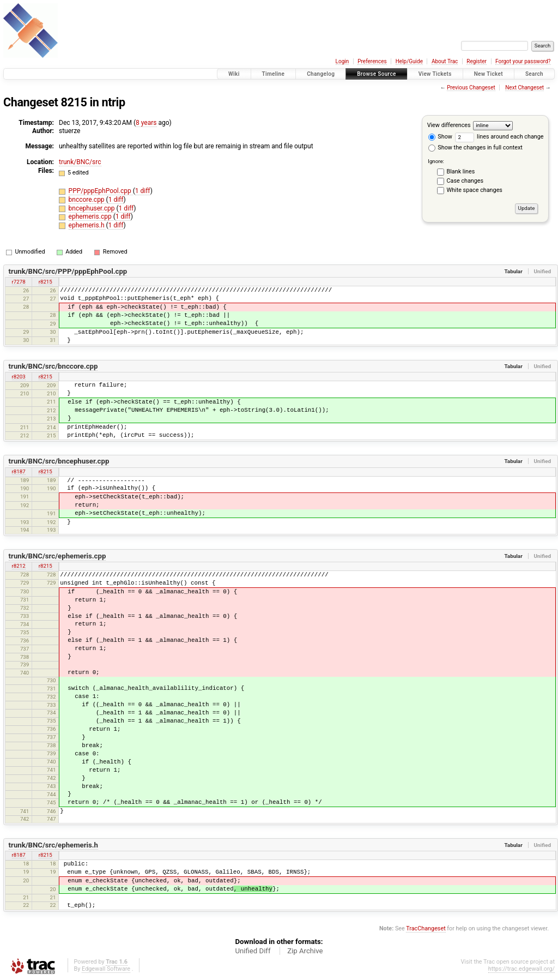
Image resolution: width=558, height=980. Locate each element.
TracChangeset (426, 928)
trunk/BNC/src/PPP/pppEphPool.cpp (68, 271)
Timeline (274, 74)
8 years (146, 123)
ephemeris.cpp (91, 217)
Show (440, 137)
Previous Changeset (471, 88)
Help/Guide (409, 61)
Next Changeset (524, 88)
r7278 (19, 282)
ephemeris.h (87, 225)
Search (534, 74)
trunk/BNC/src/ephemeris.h (53, 845)
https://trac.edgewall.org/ (521, 969)
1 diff (143, 191)
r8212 (19, 566)
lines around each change (499, 137)
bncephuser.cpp (93, 208)
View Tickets (435, 74)
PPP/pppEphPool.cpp (101, 191)
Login (342, 61)
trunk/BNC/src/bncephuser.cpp (59, 461)
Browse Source (377, 74)
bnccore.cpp (87, 200)
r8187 (19, 471)
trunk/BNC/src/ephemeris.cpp (57, 556)
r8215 (46, 282)
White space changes (475, 190)
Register (477, 61)
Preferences (372, 61)
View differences (449, 125)
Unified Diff (253, 951)
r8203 (19, 377)
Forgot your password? (523, 61)
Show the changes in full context (475, 148)
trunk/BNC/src (80, 162)
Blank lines (461, 172)
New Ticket (489, 74)
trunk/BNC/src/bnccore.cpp (53, 366)
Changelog (321, 74)
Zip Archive (305, 951)
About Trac (445, 61)
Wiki (234, 74)
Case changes (465, 181)
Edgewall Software (106, 969)
